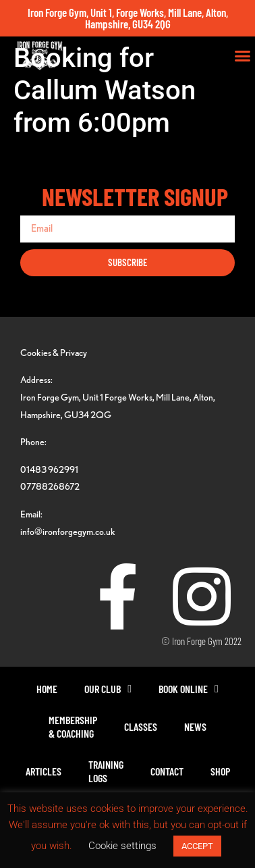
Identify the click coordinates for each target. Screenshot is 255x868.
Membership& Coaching (73, 726)
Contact (167, 771)
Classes (141, 726)
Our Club (108, 689)
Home (47, 689)
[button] (243, 56)
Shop (220, 771)
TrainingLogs (106, 771)
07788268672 (50, 486)
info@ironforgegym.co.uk (68, 531)
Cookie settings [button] (122, 846)
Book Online (189, 689)
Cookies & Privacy (54, 352)
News (195, 726)
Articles (44, 771)
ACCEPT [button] (197, 846)
